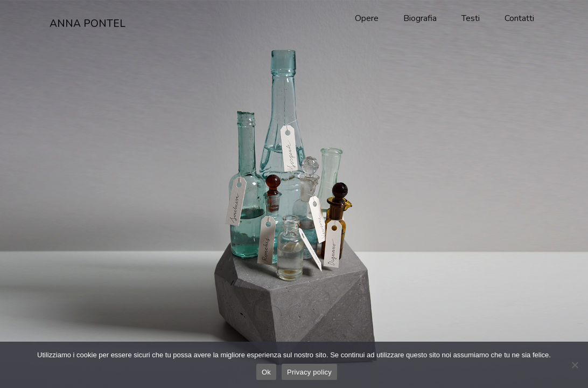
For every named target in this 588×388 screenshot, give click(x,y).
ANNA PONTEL (87, 24)
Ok (266, 372)
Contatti (519, 18)
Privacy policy (309, 372)
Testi (471, 18)
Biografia (420, 18)
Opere (367, 18)
